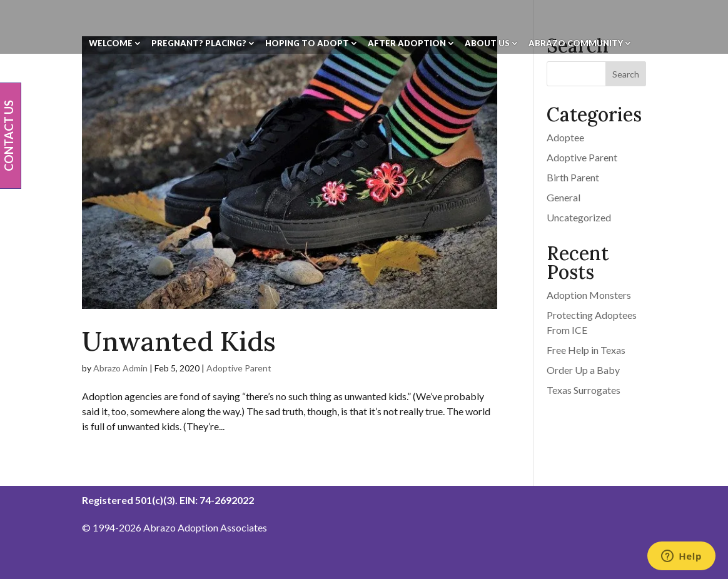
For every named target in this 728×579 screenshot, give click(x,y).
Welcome (111, 43)
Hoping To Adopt (307, 43)
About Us (487, 43)
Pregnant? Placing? (199, 43)
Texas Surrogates (584, 390)
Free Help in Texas (586, 350)
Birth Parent (573, 177)
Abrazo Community (576, 43)
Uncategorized (579, 217)
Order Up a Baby (583, 370)
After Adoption (407, 43)
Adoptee (565, 137)
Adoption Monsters (589, 295)
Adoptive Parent (239, 368)
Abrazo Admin (120, 368)
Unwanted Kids (179, 341)
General (564, 197)
